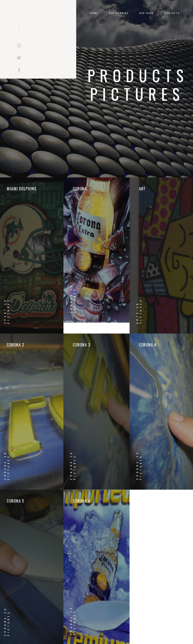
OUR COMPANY (119, 13)
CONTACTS (172, 13)
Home (94, 13)
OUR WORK (147, 13)
